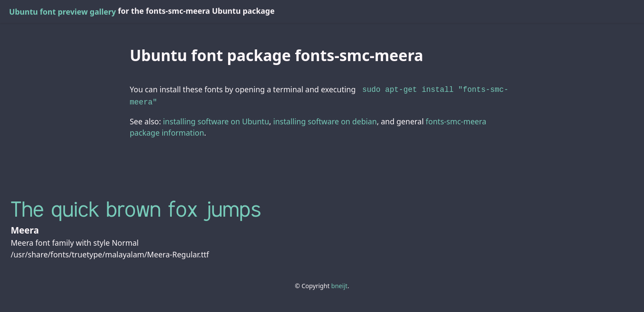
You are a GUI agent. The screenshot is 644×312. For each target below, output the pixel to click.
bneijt (339, 284)
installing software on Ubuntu (216, 120)
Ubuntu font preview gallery (63, 12)
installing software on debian (325, 120)
